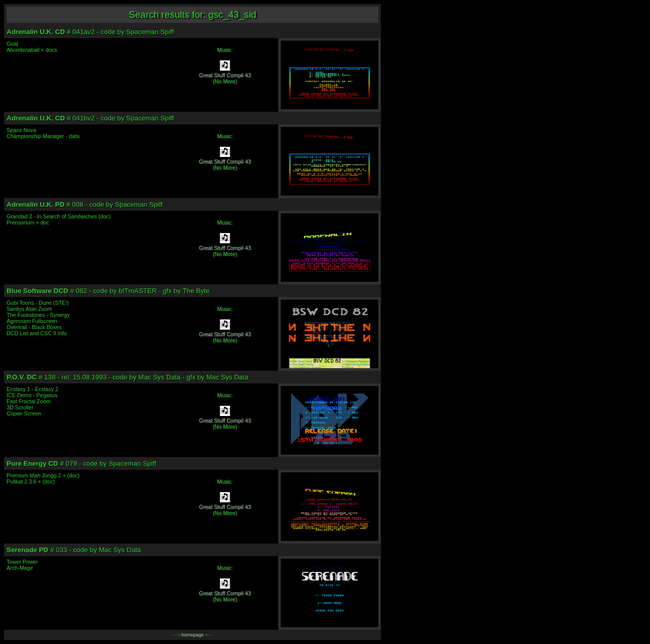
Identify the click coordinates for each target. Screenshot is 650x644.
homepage (192, 635)
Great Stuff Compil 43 (225, 75)
